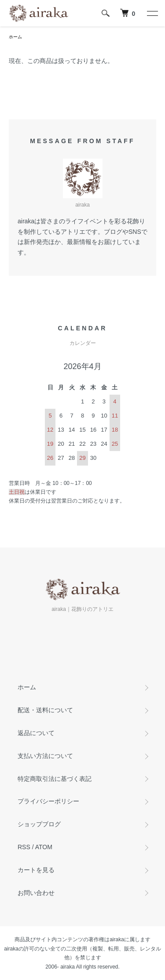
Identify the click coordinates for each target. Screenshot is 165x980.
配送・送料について (45, 710)
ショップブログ (39, 824)
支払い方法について (45, 756)
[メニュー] (152, 13)
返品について (36, 733)
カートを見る (36, 870)
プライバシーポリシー (48, 801)
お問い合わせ (36, 893)
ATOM (44, 847)
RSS (24, 847)
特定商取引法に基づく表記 (55, 779)
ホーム (15, 37)
